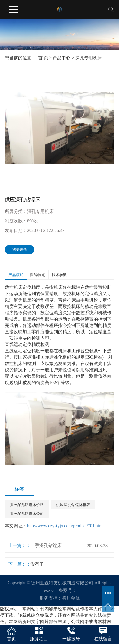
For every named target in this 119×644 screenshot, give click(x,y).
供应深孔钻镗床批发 (73, 505)
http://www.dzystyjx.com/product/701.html (65, 526)
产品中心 (62, 58)
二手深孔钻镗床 (46, 545)
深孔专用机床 (89, 58)
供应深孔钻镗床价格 (27, 505)
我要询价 (20, 249)
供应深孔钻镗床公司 (27, 514)
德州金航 (71, 598)
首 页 (43, 58)
